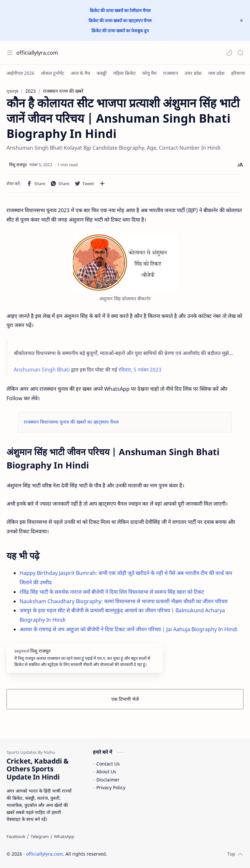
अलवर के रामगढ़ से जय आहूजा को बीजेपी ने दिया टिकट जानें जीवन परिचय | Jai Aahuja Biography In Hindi (128, 629)
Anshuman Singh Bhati (42, 370)
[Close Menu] (242, 20)
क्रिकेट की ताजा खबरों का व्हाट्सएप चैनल (120, 20)
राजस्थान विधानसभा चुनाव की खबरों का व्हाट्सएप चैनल (71, 422)
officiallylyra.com (37, 53)
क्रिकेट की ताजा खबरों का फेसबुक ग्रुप (120, 31)
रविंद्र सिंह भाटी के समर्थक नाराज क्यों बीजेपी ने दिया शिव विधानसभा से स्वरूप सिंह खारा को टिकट (112, 592)
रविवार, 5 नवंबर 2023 (140, 370)
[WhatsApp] (64, 836)
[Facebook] (16, 836)
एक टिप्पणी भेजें (125, 699)
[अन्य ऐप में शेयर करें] (102, 183)
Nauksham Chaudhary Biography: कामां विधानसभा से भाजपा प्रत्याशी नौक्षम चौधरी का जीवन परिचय (124, 601)
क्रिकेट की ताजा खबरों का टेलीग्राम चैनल (120, 10)
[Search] (240, 53)
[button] (229, 53)
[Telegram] (40, 836)
